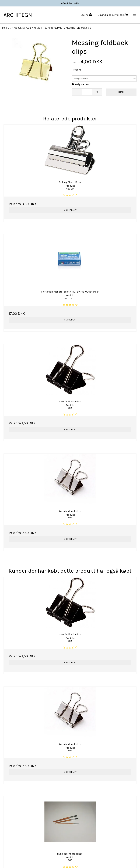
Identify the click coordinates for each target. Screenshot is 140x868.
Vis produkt (70, 210)
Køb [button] (121, 92)
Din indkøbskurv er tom (113, 15)
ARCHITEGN (18, 15)
